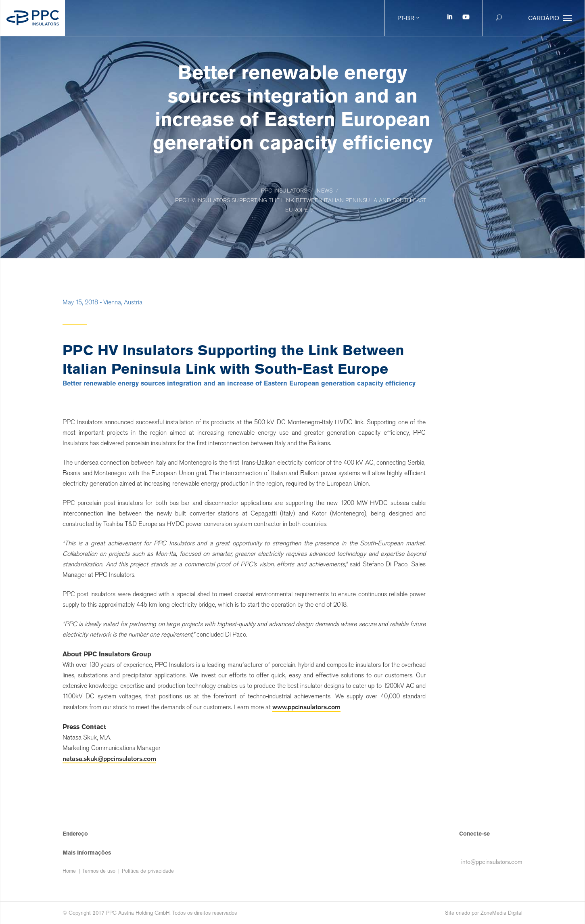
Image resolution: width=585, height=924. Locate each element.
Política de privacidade (148, 871)
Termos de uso (99, 871)
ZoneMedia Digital (501, 913)
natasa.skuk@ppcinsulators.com (109, 758)
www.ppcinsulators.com (306, 707)
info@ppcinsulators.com (492, 862)
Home (69, 871)
